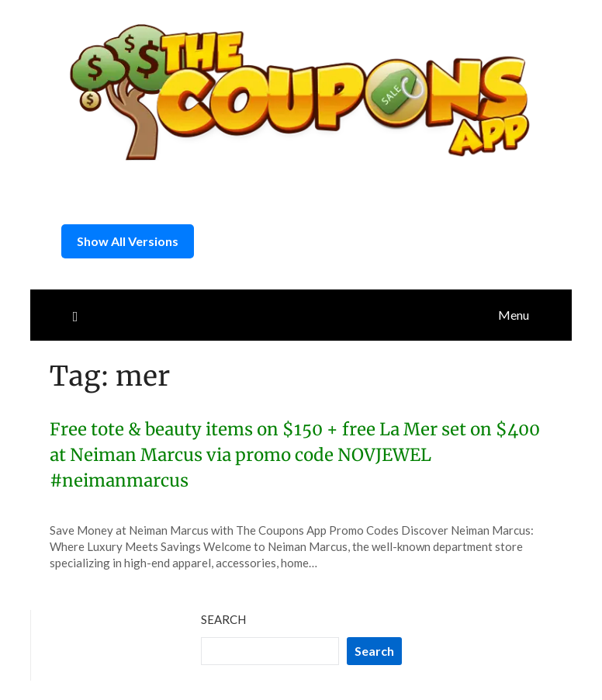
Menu (514, 315)
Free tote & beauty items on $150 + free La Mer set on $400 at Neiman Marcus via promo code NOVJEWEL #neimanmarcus (295, 455)
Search (223, 619)
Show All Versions (128, 241)
